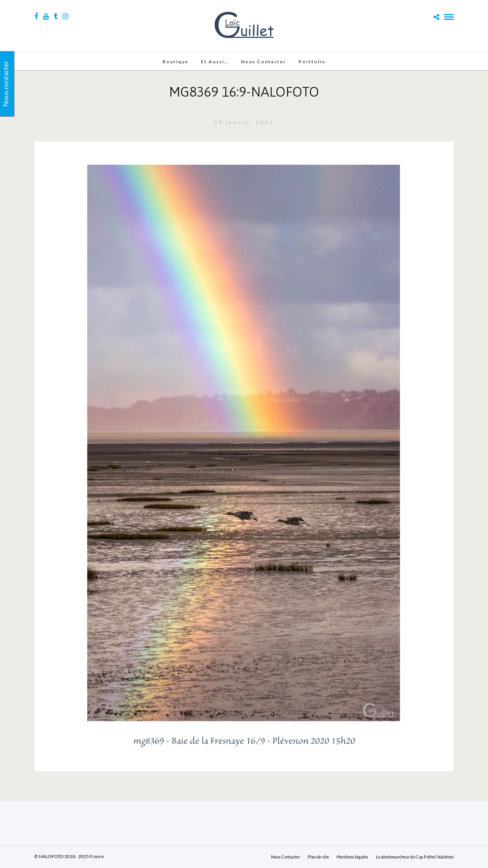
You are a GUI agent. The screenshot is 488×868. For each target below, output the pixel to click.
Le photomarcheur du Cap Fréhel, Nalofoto (415, 857)
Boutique (175, 62)
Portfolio (312, 62)
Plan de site (318, 857)
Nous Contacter (263, 62)
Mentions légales (352, 857)
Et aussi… (215, 62)
